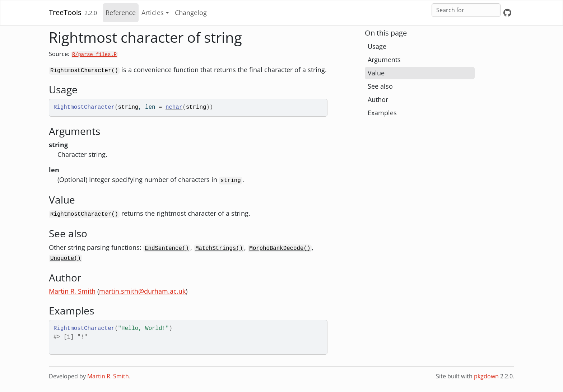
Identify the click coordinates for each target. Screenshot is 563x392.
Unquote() (66, 258)
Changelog (191, 13)
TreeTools (65, 12)
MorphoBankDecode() (280, 248)
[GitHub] (507, 13)
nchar (174, 107)
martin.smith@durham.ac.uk (142, 291)
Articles (153, 13)
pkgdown (486, 376)
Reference (121, 13)
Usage (377, 46)
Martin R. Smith (72, 291)
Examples (382, 113)
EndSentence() (167, 248)
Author (378, 99)
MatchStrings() (219, 248)
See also (380, 86)
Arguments (384, 60)
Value (376, 73)
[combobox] (466, 10)
